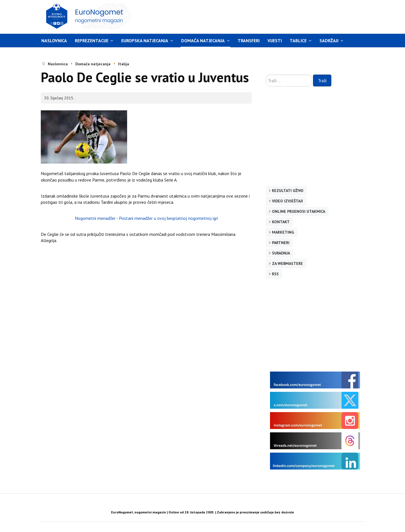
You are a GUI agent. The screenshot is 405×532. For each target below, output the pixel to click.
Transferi (249, 41)
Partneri (281, 243)
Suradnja (281, 253)
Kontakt (281, 222)
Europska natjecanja (145, 41)
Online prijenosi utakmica (299, 211)
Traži (322, 81)
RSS (275, 274)
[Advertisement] (256, 16)
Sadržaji (329, 41)
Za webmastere (287, 263)
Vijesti (275, 41)
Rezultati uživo (288, 191)
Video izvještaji (287, 201)
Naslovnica (54, 41)
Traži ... (266, 75)
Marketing (283, 232)
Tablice (298, 41)
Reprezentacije (92, 41)
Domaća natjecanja (203, 41)
